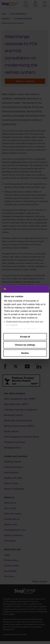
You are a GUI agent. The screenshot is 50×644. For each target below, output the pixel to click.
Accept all (25, 337)
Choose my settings (25, 345)
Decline (25, 353)
